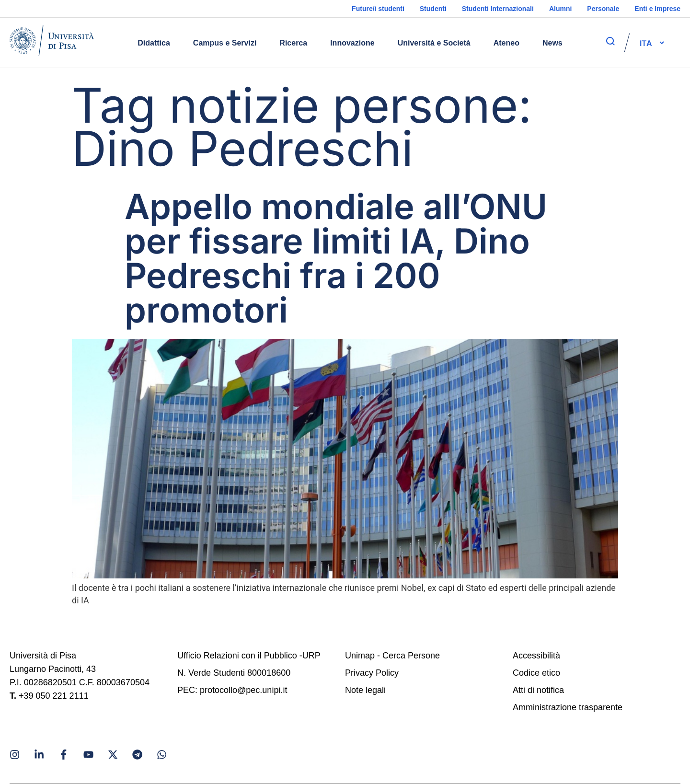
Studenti (433, 9)
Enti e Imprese (657, 9)
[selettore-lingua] (646, 43)
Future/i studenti (378, 9)
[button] (646, 43)
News (552, 43)
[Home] (52, 42)
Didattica (154, 43)
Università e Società (434, 43)
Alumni (560, 9)
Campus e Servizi (225, 43)
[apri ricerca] (610, 41)
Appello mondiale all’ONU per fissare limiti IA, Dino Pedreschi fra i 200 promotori (336, 258)
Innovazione (352, 43)
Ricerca (293, 43)
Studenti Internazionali (498, 9)
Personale (603, 9)
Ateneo (506, 43)
